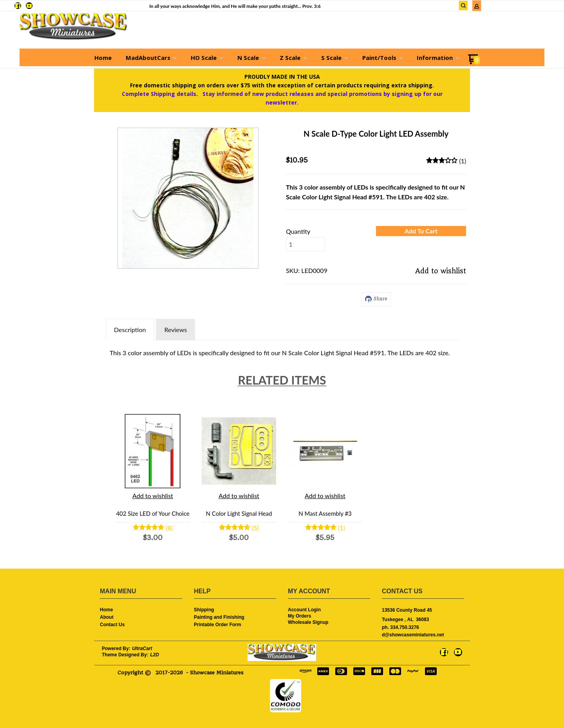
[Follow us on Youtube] (29, 6)
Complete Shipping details (159, 94)
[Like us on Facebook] (18, 6)
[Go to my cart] (474, 62)
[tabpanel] (282, 351)
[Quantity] (305, 244)
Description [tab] (130, 330)
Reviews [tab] (175, 330)
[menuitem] (103, 58)
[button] (463, 5)
